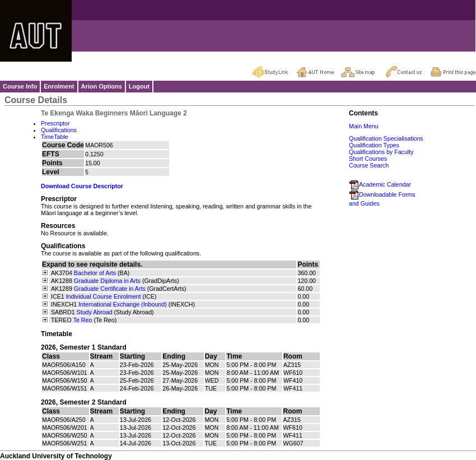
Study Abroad (95, 312)
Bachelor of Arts (95, 273)
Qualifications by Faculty (381, 152)
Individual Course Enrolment (104, 296)
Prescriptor (55, 123)
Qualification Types (374, 145)
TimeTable (55, 137)
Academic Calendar (380, 184)
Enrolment (59, 86)
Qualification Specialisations (386, 138)
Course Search (369, 165)
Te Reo (83, 320)
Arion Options (102, 86)
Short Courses (368, 159)
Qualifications (59, 130)
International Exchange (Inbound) (123, 304)
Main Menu (364, 126)
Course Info (20, 86)
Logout (139, 86)
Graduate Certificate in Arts (110, 289)
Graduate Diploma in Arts (107, 281)
